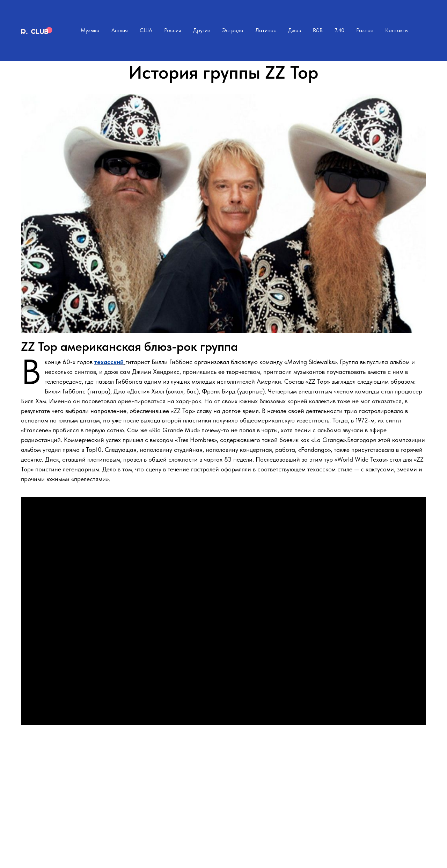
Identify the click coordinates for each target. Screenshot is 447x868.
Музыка (90, 30)
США (146, 30)
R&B (318, 30)
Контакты (397, 30)
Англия (120, 30)
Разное (365, 30)
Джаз (295, 30)
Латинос (266, 30)
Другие (202, 30)
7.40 (339, 30)
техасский (109, 362)
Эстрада (233, 30)
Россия (173, 30)
